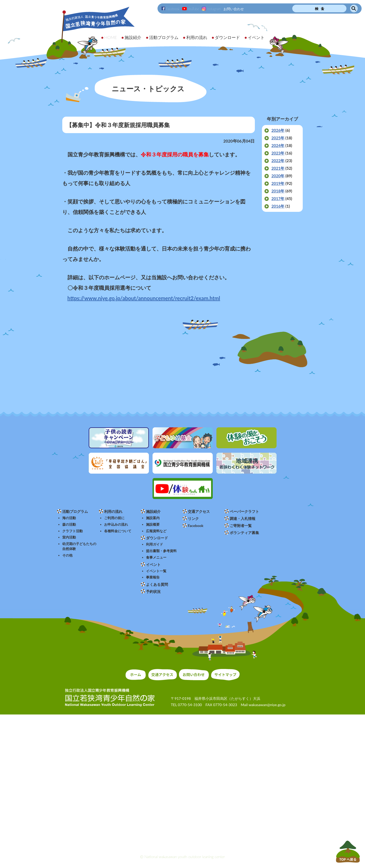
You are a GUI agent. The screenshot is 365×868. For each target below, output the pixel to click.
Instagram (211, 9)
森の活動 (69, 524)
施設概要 (153, 524)
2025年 (278, 138)
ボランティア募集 (244, 533)
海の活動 (69, 518)
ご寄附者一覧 (241, 526)
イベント (153, 565)
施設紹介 (153, 511)
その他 (67, 555)
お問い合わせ (234, 9)
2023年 (278, 153)
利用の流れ (113, 511)
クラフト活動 (72, 531)
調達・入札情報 (243, 518)
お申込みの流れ (116, 524)
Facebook (170, 9)
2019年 (278, 183)
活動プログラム (75, 511)
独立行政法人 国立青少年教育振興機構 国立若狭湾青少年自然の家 (91, 33)
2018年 (278, 191)
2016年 (278, 206)
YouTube (191, 9)
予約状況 (153, 591)
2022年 (278, 161)
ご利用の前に (114, 518)
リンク (193, 518)
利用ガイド (155, 544)
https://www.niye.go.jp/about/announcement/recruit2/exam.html (144, 298)
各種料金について (118, 531)
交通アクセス (199, 511)
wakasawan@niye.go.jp (267, 705)
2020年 (278, 176)
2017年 (278, 198)
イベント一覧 (156, 571)
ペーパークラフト (244, 511)
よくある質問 (157, 584)
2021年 (278, 168)
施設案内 (153, 518)
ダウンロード (157, 538)
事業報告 (153, 577)
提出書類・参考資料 (161, 551)
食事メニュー (156, 557)
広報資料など (156, 531)
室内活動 (69, 537)
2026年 (278, 130)
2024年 (278, 145)
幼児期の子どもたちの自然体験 (79, 546)
